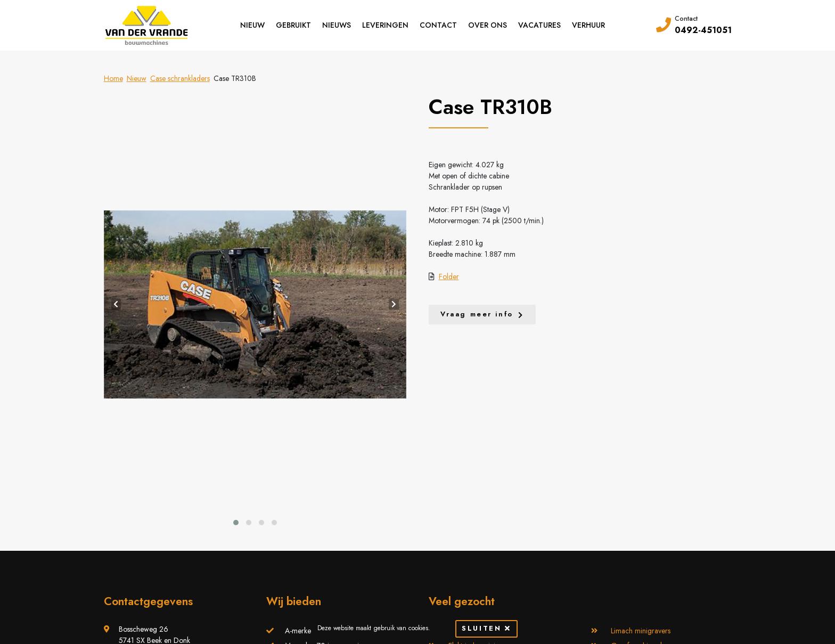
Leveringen (385, 25)
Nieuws (337, 25)
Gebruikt (293, 25)
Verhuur (588, 25)
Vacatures (539, 25)
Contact (438, 25)
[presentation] (116, 304)
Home (113, 78)
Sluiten (486, 628)
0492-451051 (703, 30)
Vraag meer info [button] (477, 314)
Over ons (488, 25)
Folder (449, 276)
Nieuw (252, 25)
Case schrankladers (180, 78)
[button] (236, 523)
